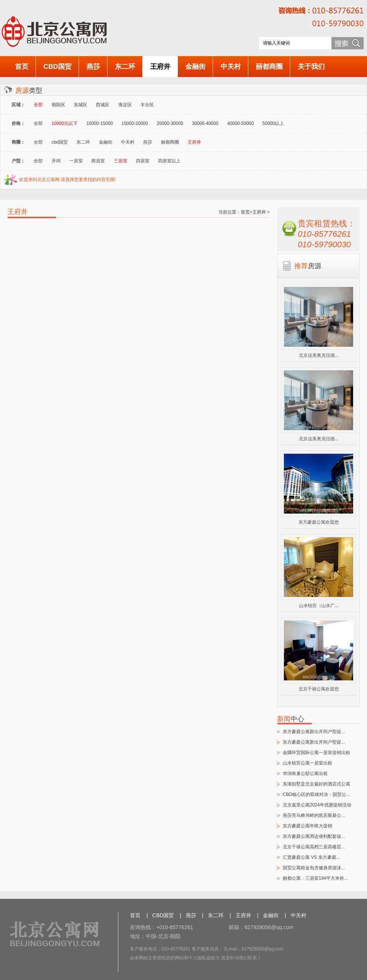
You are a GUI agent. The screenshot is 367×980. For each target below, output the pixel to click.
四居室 (143, 161)
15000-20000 (135, 123)
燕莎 (93, 67)
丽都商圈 (269, 67)
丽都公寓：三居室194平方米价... (315, 878)
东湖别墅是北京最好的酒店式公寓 (316, 784)
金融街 (195, 67)
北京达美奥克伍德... (319, 355)
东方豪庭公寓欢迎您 (319, 522)
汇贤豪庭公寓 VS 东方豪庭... (311, 857)
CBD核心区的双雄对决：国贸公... (316, 794)
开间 (56, 161)
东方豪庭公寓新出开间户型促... (314, 732)
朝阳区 (58, 105)
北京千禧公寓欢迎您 (319, 689)
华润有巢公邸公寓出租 (305, 774)
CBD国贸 (57, 67)
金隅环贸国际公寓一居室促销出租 (316, 753)
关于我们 (311, 67)
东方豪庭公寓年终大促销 (307, 826)
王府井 (160, 67)
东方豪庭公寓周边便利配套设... (314, 836)
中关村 (231, 67)
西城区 (103, 105)
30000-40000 (205, 123)
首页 (22, 67)
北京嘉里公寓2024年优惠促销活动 (317, 805)
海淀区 (125, 105)
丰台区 (147, 105)
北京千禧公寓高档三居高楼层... (314, 847)
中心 (291, 719)
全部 (38, 123)
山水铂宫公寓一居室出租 (307, 763)
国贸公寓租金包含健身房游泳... (314, 868)
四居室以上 (169, 161)
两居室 (98, 161)
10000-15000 (99, 123)
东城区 (81, 105)
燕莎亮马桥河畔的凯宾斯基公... (314, 815)
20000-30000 (170, 123)
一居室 (76, 161)
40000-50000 (241, 123)
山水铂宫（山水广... (319, 606)
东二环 (125, 67)
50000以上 (273, 123)
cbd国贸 (60, 142)
